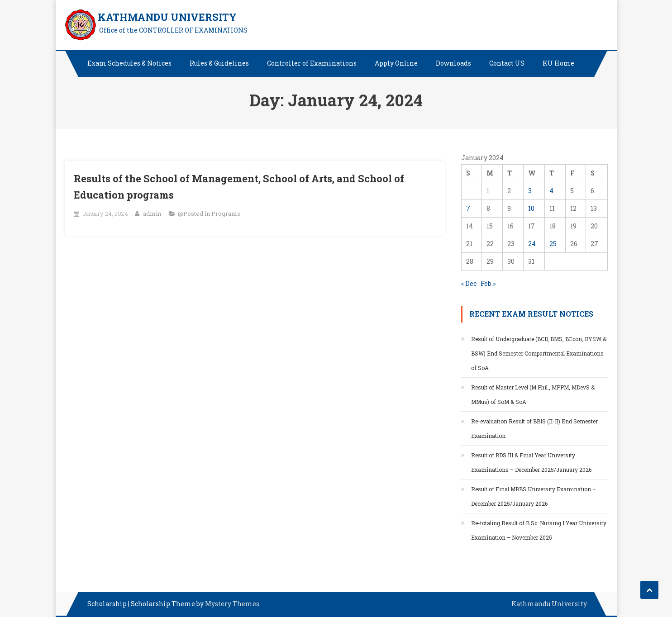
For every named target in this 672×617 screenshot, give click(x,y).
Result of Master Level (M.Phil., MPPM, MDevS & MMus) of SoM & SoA (533, 394)
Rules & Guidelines (219, 63)
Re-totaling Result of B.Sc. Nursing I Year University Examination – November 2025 (539, 530)
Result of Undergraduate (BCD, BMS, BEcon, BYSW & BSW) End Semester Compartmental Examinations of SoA (539, 353)
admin (152, 214)
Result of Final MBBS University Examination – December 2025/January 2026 (534, 496)
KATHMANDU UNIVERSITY (167, 17)
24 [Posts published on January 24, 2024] (532, 244)
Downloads (453, 63)
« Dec (469, 283)
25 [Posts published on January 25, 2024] (553, 244)
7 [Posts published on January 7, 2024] (468, 208)
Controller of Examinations (312, 63)
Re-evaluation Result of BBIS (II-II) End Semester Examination (534, 428)
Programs (226, 214)
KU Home (558, 63)
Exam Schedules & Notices (129, 63)
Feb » (488, 283)
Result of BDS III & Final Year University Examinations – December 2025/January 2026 (531, 462)
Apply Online (396, 63)
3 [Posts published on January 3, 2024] (530, 191)
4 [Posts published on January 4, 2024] (551, 191)
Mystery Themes (232, 604)
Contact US (507, 63)
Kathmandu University (549, 604)
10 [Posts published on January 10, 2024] (531, 208)
